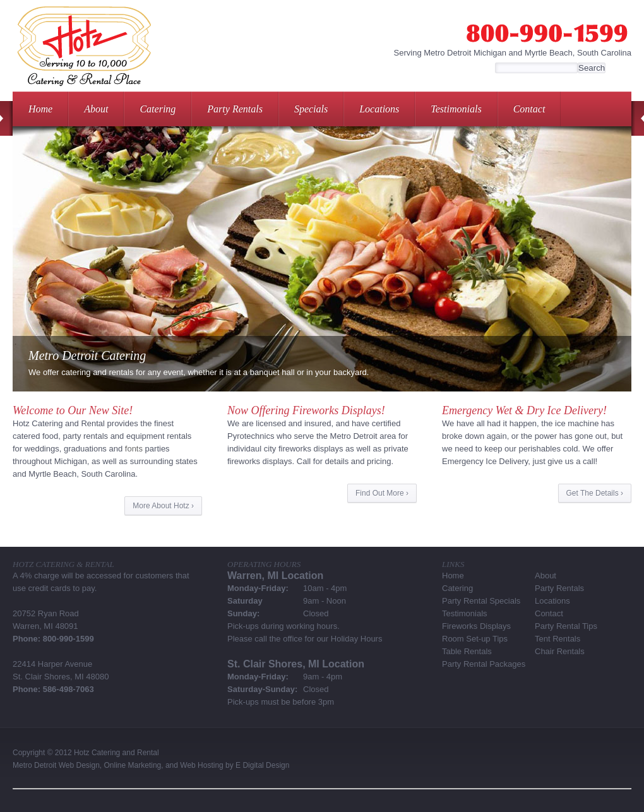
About (96, 109)
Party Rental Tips (566, 626)
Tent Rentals (558, 639)
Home (40, 109)
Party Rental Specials (481, 601)
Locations (379, 109)
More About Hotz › (163, 506)
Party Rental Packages (484, 664)
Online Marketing (133, 765)
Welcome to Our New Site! (73, 410)
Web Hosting (201, 765)
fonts (134, 449)
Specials (311, 109)
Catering (158, 109)
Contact (529, 109)
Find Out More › (382, 493)
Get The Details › (595, 493)
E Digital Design (262, 765)
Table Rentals (467, 651)
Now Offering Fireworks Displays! (306, 410)
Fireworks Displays (476, 626)
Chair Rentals (560, 651)
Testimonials (456, 109)
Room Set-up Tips (475, 639)
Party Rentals (235, 109)
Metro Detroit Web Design (56, 765)
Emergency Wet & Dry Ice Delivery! (524, 410)
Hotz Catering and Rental (116, 753)
